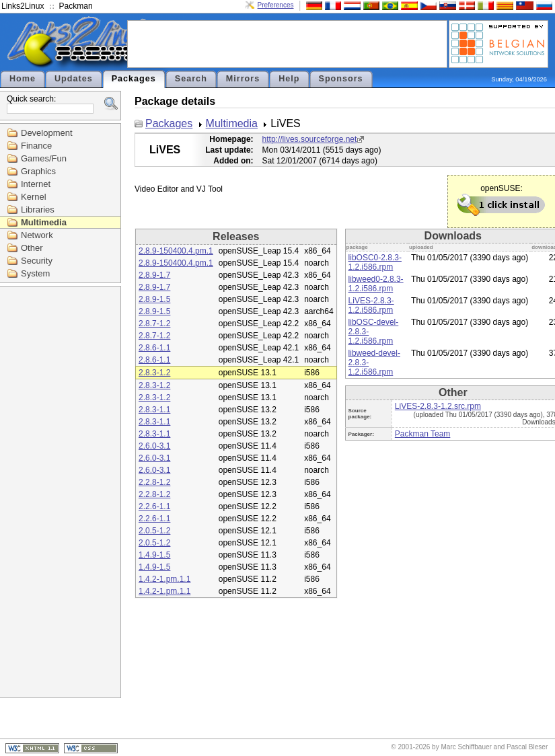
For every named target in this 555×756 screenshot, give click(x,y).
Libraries (38, 210)
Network (37, 235)
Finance (36, 146)
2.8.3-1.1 (154, 410)
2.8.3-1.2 (154, 373)
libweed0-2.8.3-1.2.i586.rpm (376, 284)
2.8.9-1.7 (154, 275)
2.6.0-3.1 (154, 446)
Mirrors (243, 79)
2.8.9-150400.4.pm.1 (176, 251)
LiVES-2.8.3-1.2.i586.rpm (371, 305)
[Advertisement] (287, 43)
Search (191, 79)
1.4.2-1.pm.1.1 (164, 579)
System (35, 273)
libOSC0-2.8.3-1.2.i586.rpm (375, 262)
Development (47, 133)
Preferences (276, 5)
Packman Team (422, 434)
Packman (76, 6)
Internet (36, 184)
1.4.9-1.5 (154, 555)
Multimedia (44, 222)
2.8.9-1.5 (154, 299)
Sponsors (341, 79)
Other (32, 248)
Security (37, 261)
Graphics (38, 171)
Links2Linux (23, 6)
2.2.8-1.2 (154, 482)
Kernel (34, 197)
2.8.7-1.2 (154, 324)
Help (289, 79)
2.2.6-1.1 (154, 506)
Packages (134, 79)
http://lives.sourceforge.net (310, 139)
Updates (74, 79)
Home (23, 79)
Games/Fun (44, 158)
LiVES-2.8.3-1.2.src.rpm (438, 406)
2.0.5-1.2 (154, 531)
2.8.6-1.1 (154, 348)
